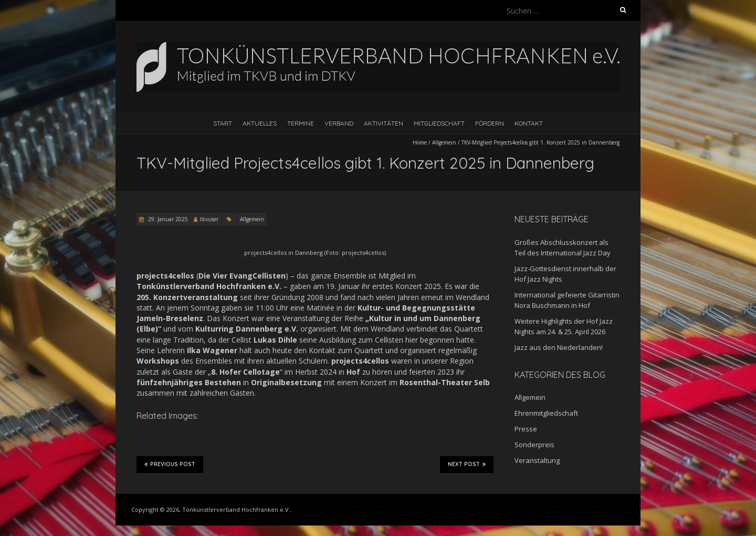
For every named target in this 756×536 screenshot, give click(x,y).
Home (420, 142)
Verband (339, 123)
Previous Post (170, 464)
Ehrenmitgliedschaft (546, 413)
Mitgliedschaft (439, 123)
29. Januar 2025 (167, 219)
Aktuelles (260, 123)
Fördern (490, 123)
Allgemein (444, 142)
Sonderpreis (534, 445)
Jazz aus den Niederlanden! (559, 347)
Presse (526, 429)
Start (223, 123)
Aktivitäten (384, 123)
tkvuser (209, 219)
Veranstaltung (537, 460)
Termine (301, 123)
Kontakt (529, 123)
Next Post (467, 464)
